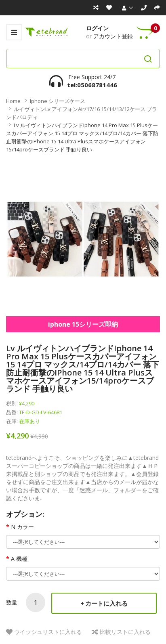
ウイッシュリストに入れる (48, 632)
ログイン (97, 28)
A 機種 (19, 559)
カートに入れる (106, 603)
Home (13, 101)
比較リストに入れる (125, 632)
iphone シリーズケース (58, 101)
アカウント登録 (113, 36)
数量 (12, 602)
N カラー (22, 527)
